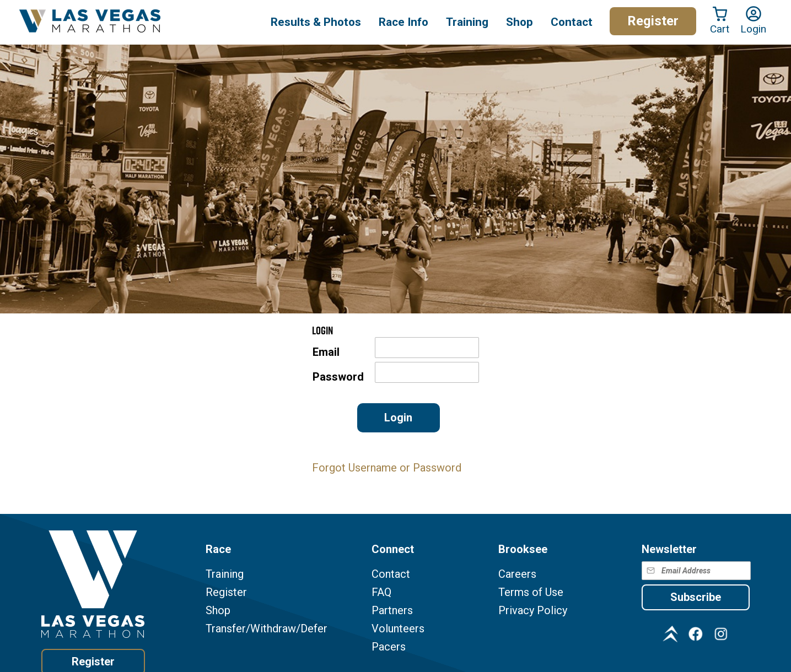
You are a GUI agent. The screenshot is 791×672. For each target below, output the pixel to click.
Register (653, 21)
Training (225, 574)
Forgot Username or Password (387, 468)
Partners (392, 611)
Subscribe (696, 597)
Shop (520, 22)
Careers (517, 574)
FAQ (381, 592)
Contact (391, 574)
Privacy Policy (533, 611)
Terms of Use (531, 592)
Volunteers (398, 629)
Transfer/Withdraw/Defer (267, 629)
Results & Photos (316, 22)
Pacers (389, 647)
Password (338, 377)
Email (326, 352)
